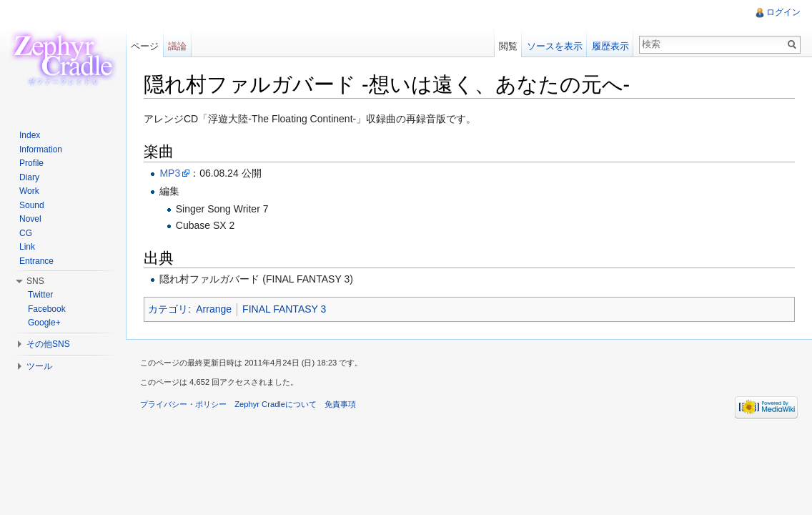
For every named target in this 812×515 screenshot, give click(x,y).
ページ (145, 46)
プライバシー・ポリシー (183, 404)
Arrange (214, 309)
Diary (29, 177)
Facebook (47, 309)
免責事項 (340, 404)
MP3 (170, 173)
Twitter (40, 295)
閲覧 (508, 46)
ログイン (783, 12)
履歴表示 (610, 46)
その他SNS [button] (48, 344)
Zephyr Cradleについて (276, 404)
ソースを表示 (555, 46)
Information (41, 149)
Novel (30, 219)
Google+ (44, 323)
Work (29, 191)
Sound (32, 205)
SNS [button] (35, 281)
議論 (177, 46)
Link (27, 247)
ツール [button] (39, 366)
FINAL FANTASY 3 (284, 309)
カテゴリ (168, 309)
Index (30, 135)
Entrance (36, 261)
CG (26, 233)
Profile (31, 163)
